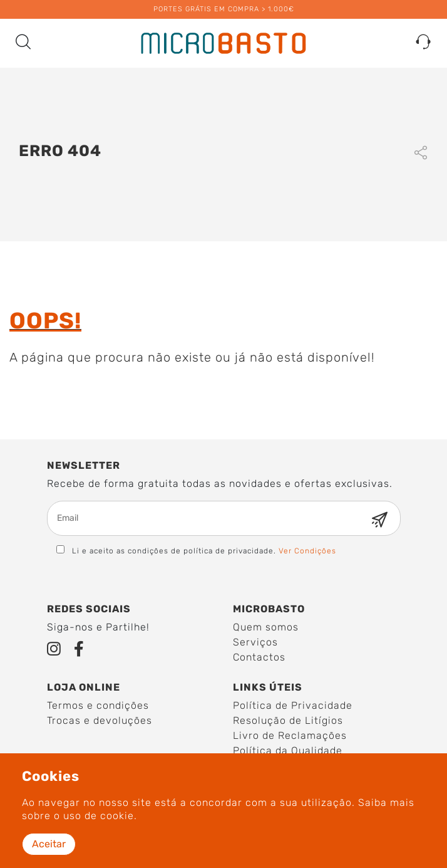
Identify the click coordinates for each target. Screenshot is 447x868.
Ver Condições (307, 551)
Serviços (255, 642)
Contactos (259, 657)
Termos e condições (98, 705)
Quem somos (266, 627)
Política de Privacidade (293, 705)
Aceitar (49, 844)
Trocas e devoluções (100, 720)
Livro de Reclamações (290, 735)
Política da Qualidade (288, 750)
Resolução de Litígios (288, 720)
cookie (117, 816)
